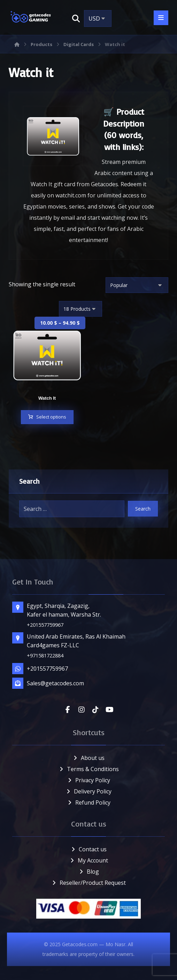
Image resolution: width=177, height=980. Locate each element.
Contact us (88, 849)
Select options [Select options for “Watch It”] (51, 417)
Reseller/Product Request (88, 883)
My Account (89, 860)
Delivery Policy (88, 791)
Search (143, 509)
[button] (76, 18)
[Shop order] (137, 285)
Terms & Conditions (89, 769)
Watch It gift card (53, 184)
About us (88, 758)
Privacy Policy (88, 780)
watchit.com (71, 196)
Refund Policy (89, 802)
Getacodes (105, 184)
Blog (89, 872)
